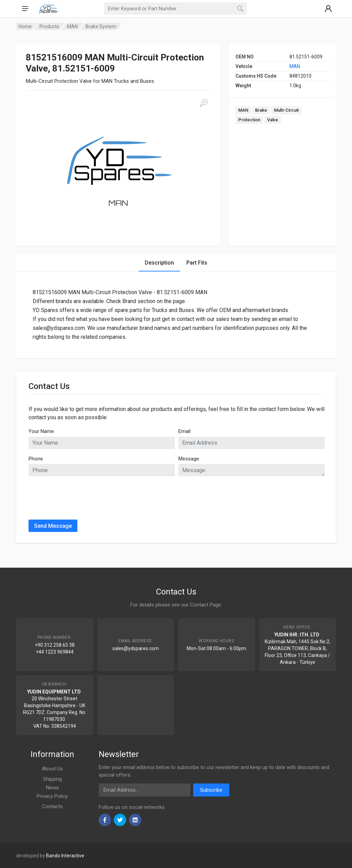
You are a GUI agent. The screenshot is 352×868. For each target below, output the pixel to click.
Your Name (41, 431)
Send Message (53, 526)
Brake (261, 110)
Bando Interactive (65, 856)
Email (184, 431)
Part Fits (197, 263)
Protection (249, 120)
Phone (36, 459)
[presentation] (81, 495)
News (52, 788)
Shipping (52, 779)
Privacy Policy (52, 796)
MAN (295, 66)
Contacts (52, 806)
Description (159, 263)
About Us (52, 769)
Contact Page (206, 605)
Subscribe (211, 790)
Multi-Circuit (286, 110)
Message (189, 459)
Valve (273, 120)
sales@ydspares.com (136, 648)
